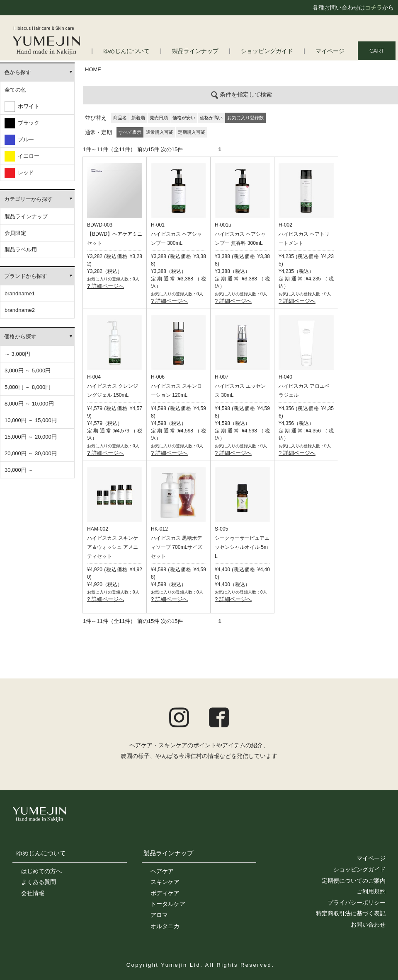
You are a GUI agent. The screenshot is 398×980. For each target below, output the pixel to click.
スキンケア (165, 882)
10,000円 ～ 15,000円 (31, 420)
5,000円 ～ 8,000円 (28, 387)
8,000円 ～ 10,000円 (29, 404)
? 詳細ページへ (106, 286)
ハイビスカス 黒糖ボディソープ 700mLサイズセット (177, 547)
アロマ (159, 915)
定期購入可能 (192, 132)
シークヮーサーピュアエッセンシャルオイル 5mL (242, 547)
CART (377, 51)
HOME (93, 69)
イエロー (22, 156)
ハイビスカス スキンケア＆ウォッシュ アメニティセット (113, 547)
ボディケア (165, 893)
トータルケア (168, 904)
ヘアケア (162, 871)
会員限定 (15, 233)
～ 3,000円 (17, 354)
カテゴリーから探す (28, 199)
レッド (19, 173)
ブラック (22, 123)
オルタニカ (165, 926)
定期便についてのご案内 (354, 881)
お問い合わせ (368, 924)
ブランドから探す (26, 276)
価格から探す (20, 337)
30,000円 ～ (19, 470)
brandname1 (20, 293)
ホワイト (22, 107)
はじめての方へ (41, 871)
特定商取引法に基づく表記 (351, 913)
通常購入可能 (160, 132)
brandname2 (20, 310)
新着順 (138, 118)
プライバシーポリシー (357, 903)
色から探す (18, 72)
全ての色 (15, 90)
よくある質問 (39, 882)
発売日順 (159, 118)
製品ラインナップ (203, 51)
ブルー (19, 140)
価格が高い (211, 118)
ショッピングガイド (271, 51)
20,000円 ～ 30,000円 (31, 453)
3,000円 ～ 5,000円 (28, 371)
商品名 (120, 118)
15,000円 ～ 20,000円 (31, 437)
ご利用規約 (371, 891)
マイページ (331, 51)
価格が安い (184, 118)
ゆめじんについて (41, 853)
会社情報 (33, 893)
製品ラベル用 (21, 250)
